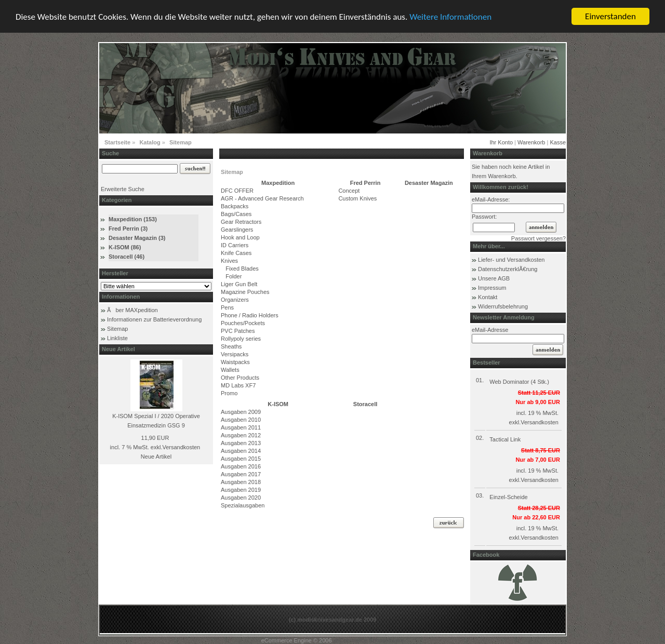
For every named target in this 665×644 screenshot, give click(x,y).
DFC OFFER (237, 191)
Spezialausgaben (243, 505)
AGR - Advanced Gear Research (262, 198)
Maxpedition (278, 183)
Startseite (117, 142)
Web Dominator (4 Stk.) (519, 382)
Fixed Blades (240, 269)
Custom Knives (357, 198)
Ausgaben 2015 (241, 459)
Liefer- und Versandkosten (511, 260)
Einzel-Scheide (508, 497)
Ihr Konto (501, 142)
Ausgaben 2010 (241, 420)
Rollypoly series (241, 339)
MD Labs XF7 (238, 385)
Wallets (230, 370)
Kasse (558, 142)
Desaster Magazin (429, 183)
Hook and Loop (240, 237)
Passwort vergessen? (538, 238)
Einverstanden (610, 16)
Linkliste (117, 338)
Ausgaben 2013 (241, 443)
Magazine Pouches (245, 292)
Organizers (235, 300)
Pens (227, 307)
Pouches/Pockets (243, 323)
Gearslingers (237, 230)
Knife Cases (236, 253)
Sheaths (231, 346)
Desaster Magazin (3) (137, 238)
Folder (231, 276)
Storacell (365, 404)
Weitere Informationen (450, 16)
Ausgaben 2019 (241, 490)
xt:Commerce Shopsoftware (369, 640)
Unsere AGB (494, 278)
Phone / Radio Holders (250, 315)
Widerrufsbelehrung (503, 306)
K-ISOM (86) (125, 247)
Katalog (150, 142)
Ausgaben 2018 (241, 482)
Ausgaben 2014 (241, 451)
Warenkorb (531, 142)
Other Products (240, 378)
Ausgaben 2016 (241, 466)
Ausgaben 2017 (241, 474)
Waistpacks (235, 362)
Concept (349, 191)
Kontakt (488, 297)
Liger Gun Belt (239, 284)
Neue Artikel (156, 457)
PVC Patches (238, 331)
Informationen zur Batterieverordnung (154, 319)
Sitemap (181, 142)
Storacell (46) (127, 257)
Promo (229, 393)
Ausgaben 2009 (241, 412)
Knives (229, 261)
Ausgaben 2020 (241, 498)
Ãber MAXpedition (132, 310)
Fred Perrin (365, 183)
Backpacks (235, 206)
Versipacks (235, 354)
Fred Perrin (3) (128, 229)
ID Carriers (235, 245)
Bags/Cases (236, 214)
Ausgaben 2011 (241, 427)
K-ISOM (278, 404)
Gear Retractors (241, 222)
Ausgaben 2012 (241, 435)
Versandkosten (181, 447)
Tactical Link (505, 439)
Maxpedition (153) (133, 219)
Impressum (492, 288)
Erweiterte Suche (123, 189)
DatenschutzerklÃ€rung (508, 269)
